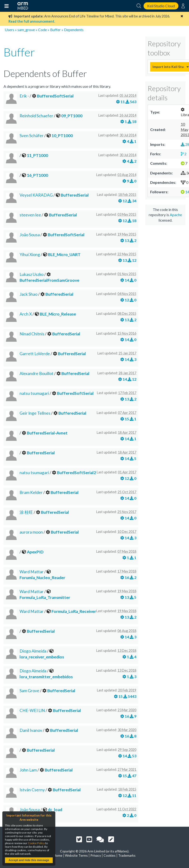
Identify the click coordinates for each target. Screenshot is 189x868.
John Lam (28, 770)
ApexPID (35, 552)
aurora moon (31, 532)
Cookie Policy (36, 843)
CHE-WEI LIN (32, 710)
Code (42, 30)
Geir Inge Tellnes (35, 413)
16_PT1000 (37, 175)
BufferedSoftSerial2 (76, 473)
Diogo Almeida (33, 651)
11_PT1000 (37, 155)
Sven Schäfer (32, 136)
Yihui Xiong (30, 255)
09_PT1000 (72, 116)
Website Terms (76, 855)
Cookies (110, 855)
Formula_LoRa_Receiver (74, 611)
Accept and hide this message (29, 860)
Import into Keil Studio (168, 67)
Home (58, 855)
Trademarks (127, 855)
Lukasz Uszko (32, 274)
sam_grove (26, 30)
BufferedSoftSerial (55, 96)
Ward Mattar (32, 572)
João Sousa (30, 235)
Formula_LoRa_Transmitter (45, 597)
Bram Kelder (31, 492)
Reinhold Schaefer (36, 116)
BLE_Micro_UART (64, 255)
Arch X (26, 314)
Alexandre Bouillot (36, 373)
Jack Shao (28, 294)
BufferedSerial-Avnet (47, 433)
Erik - (24, 96)
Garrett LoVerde (35, 354)
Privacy (96, 855)
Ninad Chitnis (32, 334)
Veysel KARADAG (36, 195)
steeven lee (30, 215)
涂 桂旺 (26, 512)
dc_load (55, 810)
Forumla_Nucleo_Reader (42, 578)
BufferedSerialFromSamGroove (49, 280)
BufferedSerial (75, 195)
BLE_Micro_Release (58, 314)
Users (9, 30)
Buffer (55, 30)
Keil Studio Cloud (161, 6)
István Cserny (32, 790)
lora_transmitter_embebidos (46, 677)
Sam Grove (29, 691)
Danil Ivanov (31, 730)
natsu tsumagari (34, 393)
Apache (176, 215)
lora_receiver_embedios (42, 657)
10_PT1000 (62, 136)
